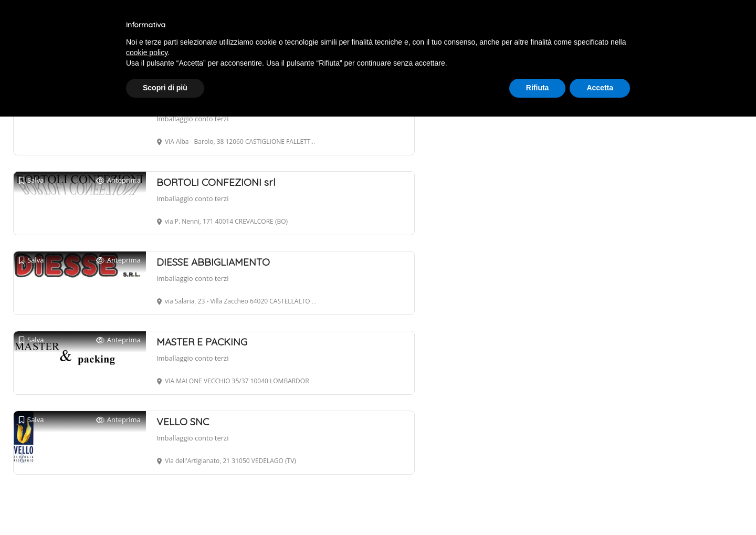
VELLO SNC (183, 422)
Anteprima (118, 180)
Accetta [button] (600, 88)
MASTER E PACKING (202, 342)
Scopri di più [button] (165, 88)
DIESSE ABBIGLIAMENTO (213, 262)
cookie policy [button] (147, 53)
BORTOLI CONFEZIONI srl (216, 182)
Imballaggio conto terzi (193, 119)
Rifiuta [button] (538, 88)
